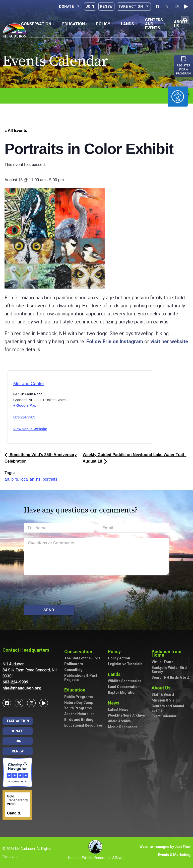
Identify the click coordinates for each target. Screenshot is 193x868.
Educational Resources (84, 725)
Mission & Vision (166, 700)
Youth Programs (78, 708)
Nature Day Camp (79, 703)
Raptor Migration (122, 692)
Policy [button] (104, 24)
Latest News (118, 710)
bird (15, 479)
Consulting (73, 670)
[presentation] (62, 590)
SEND (49, 610)
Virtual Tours (163, 662)
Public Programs (79, 697)
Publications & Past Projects (81, 678)
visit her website (169, 341)
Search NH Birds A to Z (171, 677)
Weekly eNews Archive (126, 715)
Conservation (79, 652)
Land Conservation (124, 687)
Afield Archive (119, 721)
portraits (50, 479)
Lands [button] (129, 24)
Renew (106, 7)
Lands (115, 674)
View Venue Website (30, 429)
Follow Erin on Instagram (115, 341)
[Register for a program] (184, 59)
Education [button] (75, 24)
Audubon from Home (171, 653)
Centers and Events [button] (155, 24)
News (115, 703)
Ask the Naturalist (79, 714)
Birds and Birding (79, 720)
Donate (70, 7)
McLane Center (29, 384)
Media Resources (123, 727)
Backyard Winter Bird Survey (169, 670)
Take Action (134, 7)
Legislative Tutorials (125, 664)
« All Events (16, 131)
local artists (30, 479)
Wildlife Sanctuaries (125, 681)
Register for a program (184, 69)
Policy (116, 652)
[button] (185, 20)
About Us (162, 688)
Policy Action (119, 658)
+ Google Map (25, 405)
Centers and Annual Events (168, 708)
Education (76, 690)
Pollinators (74, 664)
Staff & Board (163, 695)
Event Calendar (164, 716)
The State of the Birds (82, 658)
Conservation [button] (37, 24)
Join (90, 7)
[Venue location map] (102, 409)
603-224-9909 (24, 417)
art (7, 479)
